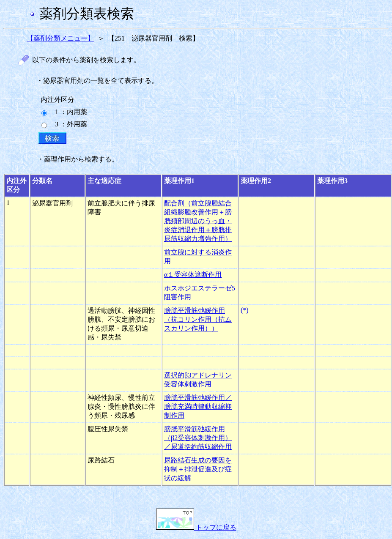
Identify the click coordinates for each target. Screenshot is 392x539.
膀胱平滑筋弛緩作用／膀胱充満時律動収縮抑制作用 (198, 406)
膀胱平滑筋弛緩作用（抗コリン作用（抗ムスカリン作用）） (198, 319)
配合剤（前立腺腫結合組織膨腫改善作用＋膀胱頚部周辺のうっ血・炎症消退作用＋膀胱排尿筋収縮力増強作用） (198, 221)
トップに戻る (196, 527)
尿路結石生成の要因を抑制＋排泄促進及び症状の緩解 (198, 469)
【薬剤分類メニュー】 (60, 38)
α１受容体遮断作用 (193, 275)
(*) (245, 310)
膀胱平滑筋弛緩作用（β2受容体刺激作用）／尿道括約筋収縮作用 (198, 438)
